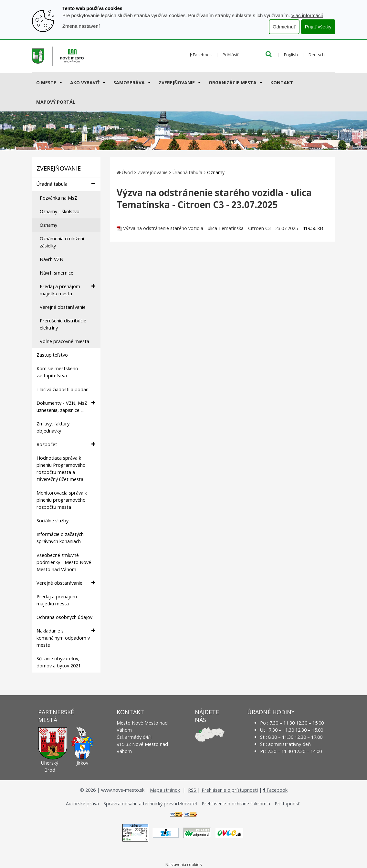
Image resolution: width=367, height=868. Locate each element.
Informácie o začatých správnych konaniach (60, 538)
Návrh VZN (52, 259)
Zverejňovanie (177, 83)
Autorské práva (82, 804)
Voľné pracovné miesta (64, 341)
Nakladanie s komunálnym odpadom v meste (66, 638)
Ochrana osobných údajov (64, 617)
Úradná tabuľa (66, 184)
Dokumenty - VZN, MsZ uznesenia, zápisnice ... (66, 406)
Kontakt (282, 83)
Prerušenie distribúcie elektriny (63, 324)
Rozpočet (66, 444)
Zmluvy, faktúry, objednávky (54, 427)
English (291, 55)
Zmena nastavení (81, 26)
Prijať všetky (318, 27)
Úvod (127, 172)
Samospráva (129, 83)
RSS (193, 790)
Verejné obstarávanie (63, 307)
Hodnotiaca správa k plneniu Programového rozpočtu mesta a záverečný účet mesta (61, 469)
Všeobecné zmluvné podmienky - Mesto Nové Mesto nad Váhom (64, 562)
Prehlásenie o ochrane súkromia (236, 804)
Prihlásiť (231, 55)
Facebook (201, 55)
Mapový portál (56, 102)
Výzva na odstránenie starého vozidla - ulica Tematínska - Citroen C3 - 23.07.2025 (210, 228)
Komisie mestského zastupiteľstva (57, 372)
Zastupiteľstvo (52, 355)
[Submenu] (60, 82)
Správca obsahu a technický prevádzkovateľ (150, 804)
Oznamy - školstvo (60, 211)
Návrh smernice (57, 273)
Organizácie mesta (233, 83)
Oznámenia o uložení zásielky (62, 242)
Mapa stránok (165, 790)
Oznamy (48, 225)
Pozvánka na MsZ (58, 198)
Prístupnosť (287, 804)
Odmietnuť (284, 27)
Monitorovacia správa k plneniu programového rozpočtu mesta (62, 500)
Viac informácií (307, 15)
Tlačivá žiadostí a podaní (63, 389)
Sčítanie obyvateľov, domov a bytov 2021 (59, 662)
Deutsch (317, 55)
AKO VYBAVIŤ (85, 83)
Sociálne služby (52, 521)
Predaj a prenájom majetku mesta (67, 290)
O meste (46, 83)
